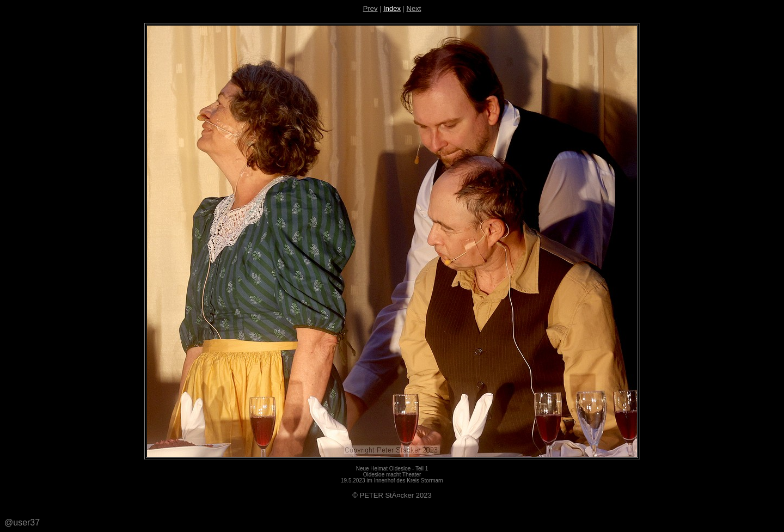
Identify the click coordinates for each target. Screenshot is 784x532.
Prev (370, 8)
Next (414, 8)
